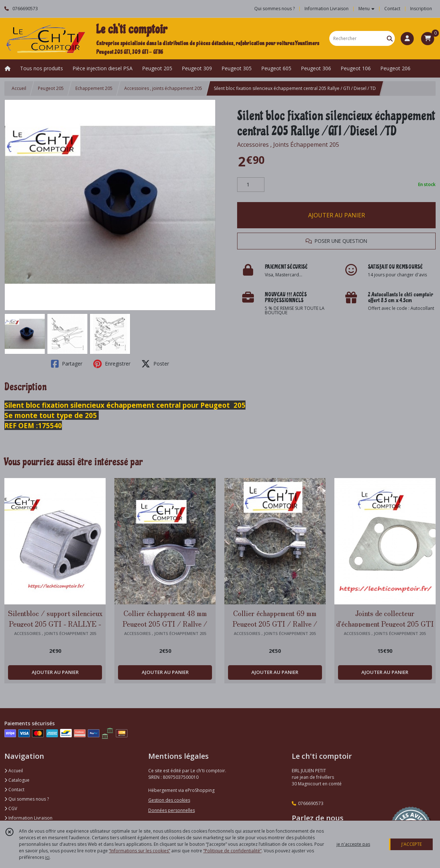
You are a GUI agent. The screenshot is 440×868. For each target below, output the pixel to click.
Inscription (421, 9)
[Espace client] (407, 39)
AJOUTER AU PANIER (337, 215)
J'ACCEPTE (412, 844)
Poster (155, 364)
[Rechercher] (390, 38)
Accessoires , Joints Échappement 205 (288, 145)
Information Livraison (28, 818)
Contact (392, 9)
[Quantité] (251, 185)
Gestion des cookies (169, 800)
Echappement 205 (94, 88)
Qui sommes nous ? (27, 799)
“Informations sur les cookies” (140, 851)
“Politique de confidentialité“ (232, 851)
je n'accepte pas (353, 844)
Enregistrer (112, 364)
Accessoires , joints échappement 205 (163, 88)
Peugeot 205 (51, 88)
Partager (67, 364)
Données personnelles (172, 810)
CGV (11, 808)
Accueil (19, 88)
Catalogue (17, 780)
